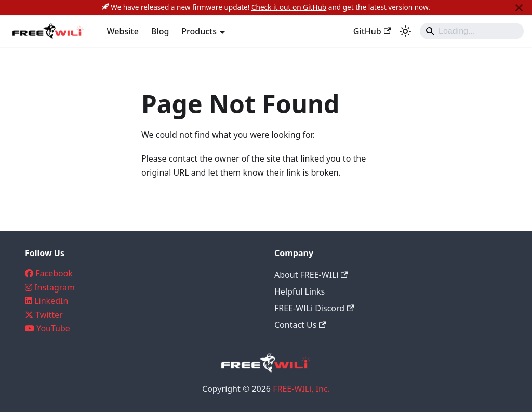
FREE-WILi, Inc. (301, 389)
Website (123, 31)
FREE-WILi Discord (314, 308)
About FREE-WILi (311, 275)
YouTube (53, 328)
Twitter (49, 315)
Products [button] (199, 31)
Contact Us (300, 325)
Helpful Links (300, 291)
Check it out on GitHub (289, 7)
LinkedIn (51, 301)
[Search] (472, 31)
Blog (160, 31)
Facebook (54, 273)
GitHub (372, 31)
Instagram (55, 287)
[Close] (519, 8)
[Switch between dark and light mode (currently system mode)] (405, 31)
